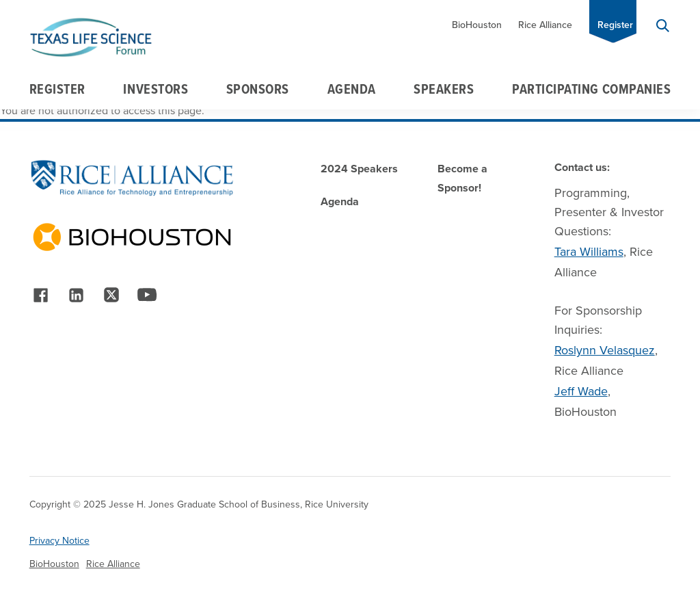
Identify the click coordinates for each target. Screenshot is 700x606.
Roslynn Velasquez (605, 350)
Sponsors (258, 89)
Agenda (352, 89)
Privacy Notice (59, 541)
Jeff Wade (581, 391)
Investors (156, 89)
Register (615, 25)
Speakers (444, 89)
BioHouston (477, 25)
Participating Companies (591, 89)
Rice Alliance (545, 25)
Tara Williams (589, 252)
